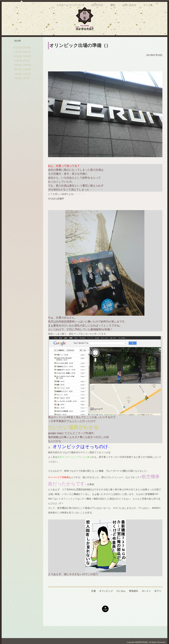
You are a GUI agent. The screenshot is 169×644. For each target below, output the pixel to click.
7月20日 (18, 88)
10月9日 (18, 75)
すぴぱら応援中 (56, 209)
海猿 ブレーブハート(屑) (112, 481)
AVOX (155, 518)
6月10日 (27, 58)
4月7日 (26, 71)
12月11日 (17, 62)
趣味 (113, 41)
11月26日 (17, 67)
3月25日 (27, 75)
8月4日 (18, 84)
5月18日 (27, 67)
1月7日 (26, 88)
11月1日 (18, 71)
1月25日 (27, 84)
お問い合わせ (129, 41)
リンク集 (148, 41)
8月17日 (18, 80)
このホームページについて (70, 41)
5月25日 (27, 62)
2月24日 (27, 80)
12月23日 (17, 58)
